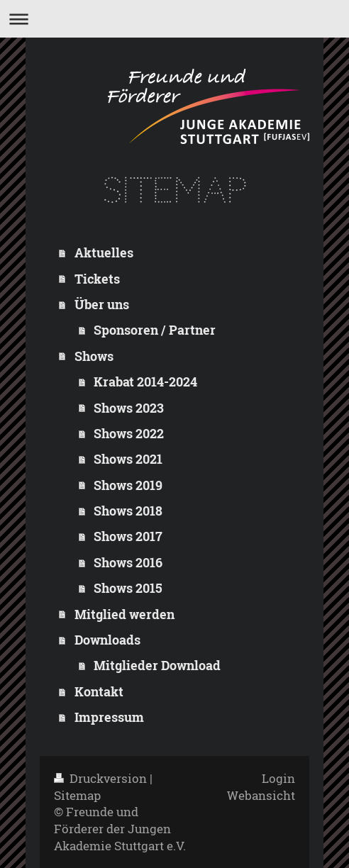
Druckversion (102, 778)
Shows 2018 (128, 511)
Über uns (102, 304)
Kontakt (99, 691)
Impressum (109, 717)
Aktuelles (104, 252)
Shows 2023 (129, 408)
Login (278, 778)
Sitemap (77, 795)
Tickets (97, 279)
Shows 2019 (128, 485)
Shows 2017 (128, 536)
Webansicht (261, 795)
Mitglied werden (124, 614)
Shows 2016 (128, 562)
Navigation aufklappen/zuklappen (174, 19)
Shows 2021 (128, 459)
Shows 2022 (129, 433)
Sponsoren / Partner (155, 330)
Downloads (107, 640)
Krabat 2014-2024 (145, 382)
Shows (94, 356)
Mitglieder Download (157, 665)
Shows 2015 (128, 588)
